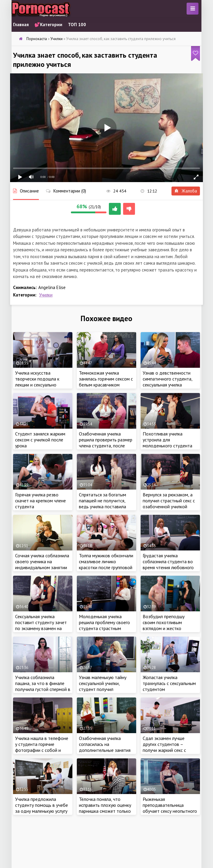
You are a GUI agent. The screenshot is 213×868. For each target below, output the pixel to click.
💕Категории (48, 25)
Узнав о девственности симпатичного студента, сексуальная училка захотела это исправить (167, 382)
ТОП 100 (77, 25)
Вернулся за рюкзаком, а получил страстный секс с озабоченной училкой (169, 501)
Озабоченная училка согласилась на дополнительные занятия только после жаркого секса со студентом (105, 750)
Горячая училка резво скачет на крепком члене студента (40, 501)
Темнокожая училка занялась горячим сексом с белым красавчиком (106, 379)
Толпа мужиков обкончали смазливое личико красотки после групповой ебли (106, 564)
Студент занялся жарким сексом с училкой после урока (40, 440)
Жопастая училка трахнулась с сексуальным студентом (169, 683)
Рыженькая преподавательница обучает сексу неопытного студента (170, 808)
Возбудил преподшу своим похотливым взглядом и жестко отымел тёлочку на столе (169, 625)
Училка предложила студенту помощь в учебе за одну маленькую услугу (42, 805)
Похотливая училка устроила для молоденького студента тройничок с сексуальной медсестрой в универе (168, 446)
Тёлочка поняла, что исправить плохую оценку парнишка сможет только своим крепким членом (105, 808)
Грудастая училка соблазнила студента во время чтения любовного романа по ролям (168, 564)
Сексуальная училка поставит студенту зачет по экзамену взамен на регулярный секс (41, 625)
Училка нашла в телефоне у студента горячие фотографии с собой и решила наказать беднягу (42, 747)
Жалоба (186, 191)
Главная (21, 25)
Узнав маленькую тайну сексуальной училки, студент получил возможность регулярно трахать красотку (103, 689)
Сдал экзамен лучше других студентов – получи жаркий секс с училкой (164, 747)
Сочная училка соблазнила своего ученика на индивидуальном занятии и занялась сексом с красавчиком (42, 567)
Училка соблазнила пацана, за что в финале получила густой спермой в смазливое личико (43, 686)
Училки (46, 295)
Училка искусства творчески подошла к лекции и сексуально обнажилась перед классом (37, 385)
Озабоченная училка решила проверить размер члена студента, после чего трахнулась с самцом (106, 443)
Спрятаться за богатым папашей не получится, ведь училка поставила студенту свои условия (102, 504)
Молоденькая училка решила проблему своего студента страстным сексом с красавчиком (104, 625)
